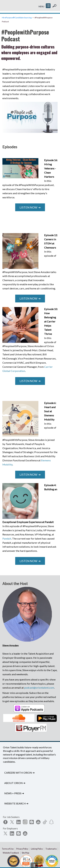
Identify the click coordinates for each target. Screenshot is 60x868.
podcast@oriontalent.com (39, 688)
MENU (41, 7)
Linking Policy (37, 849)
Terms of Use (8, 849)
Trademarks (51, 849)
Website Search (16, 803)
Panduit (7, 538)
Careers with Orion (19, 773)
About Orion (15, 783)
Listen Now (30, 207)
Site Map (25, 853)
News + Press (14, 793)
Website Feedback (11, 853)
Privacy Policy (22, 849)
